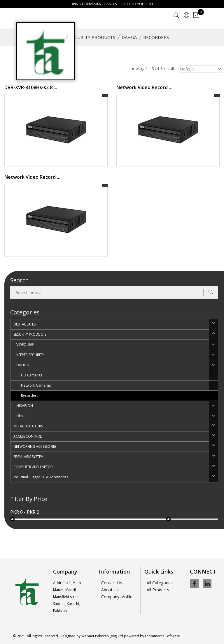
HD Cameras (32, 375)
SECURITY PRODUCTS (92, 37)
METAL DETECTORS (28, 426)
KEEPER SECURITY (30, 355)
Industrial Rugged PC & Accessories (41, 477)
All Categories (160, 583)
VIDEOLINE (25, 345)
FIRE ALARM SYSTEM (28, 457)
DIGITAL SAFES (24, 324)
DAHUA (129, 37)
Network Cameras (36, 385)
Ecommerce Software (162, 636)
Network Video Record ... (144, 87)
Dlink (20, 416)
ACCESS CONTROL (28, 436)
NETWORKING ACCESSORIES (35, 446)
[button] (213, 324)
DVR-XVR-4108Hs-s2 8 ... (31, 87)
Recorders (30, 396)
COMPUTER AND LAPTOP (33, 467)
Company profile (117, 597)
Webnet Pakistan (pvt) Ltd (102, 636)
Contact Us (112, 583)
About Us (110, 590)
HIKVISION (25, 406)
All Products (158, 590)
